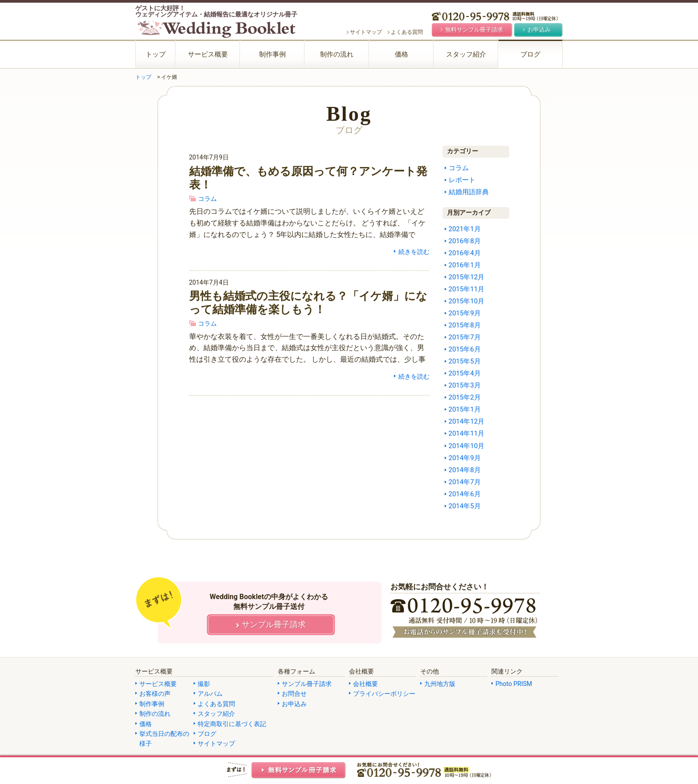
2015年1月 (465, 409)
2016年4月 (465, 253)
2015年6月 (465, 349)
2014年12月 (467, 421)
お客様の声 (155, 694)
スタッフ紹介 (466, 54)
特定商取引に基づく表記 (232, 724)
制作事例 (272, 54)
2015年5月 (465, 361)
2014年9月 (465, 458)
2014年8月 (465, 470)
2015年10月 (467, 301)
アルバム (210, 694)
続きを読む (414, 252)
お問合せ (294, 694)
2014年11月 (467, 433)
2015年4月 (465, 373)
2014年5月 (465, 506)
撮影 (204, 684)
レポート (462, 180)
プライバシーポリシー (384, 694)
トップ (156, 54)
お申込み (294, 704)
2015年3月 (465, 385)
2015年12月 (467, 277)
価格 (402, 54)
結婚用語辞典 (469, 192)
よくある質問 (407, 32)
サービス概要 (208, 54)
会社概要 (365, 684)
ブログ (530, 54)
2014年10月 (467, 446)
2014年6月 (465, 494)
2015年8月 (465, 325)
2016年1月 (465, 265)
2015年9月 (465, 313)
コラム (207, 199)
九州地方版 (440, 684)
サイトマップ (366, 32)
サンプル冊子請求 (307, 684)
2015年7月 (465, 337)
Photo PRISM (514, 684)
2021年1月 (465, 229)
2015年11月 (467, 289)
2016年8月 (465, 241)
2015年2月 (465, 397)
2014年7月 (465, 482)
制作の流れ (337, 54)
